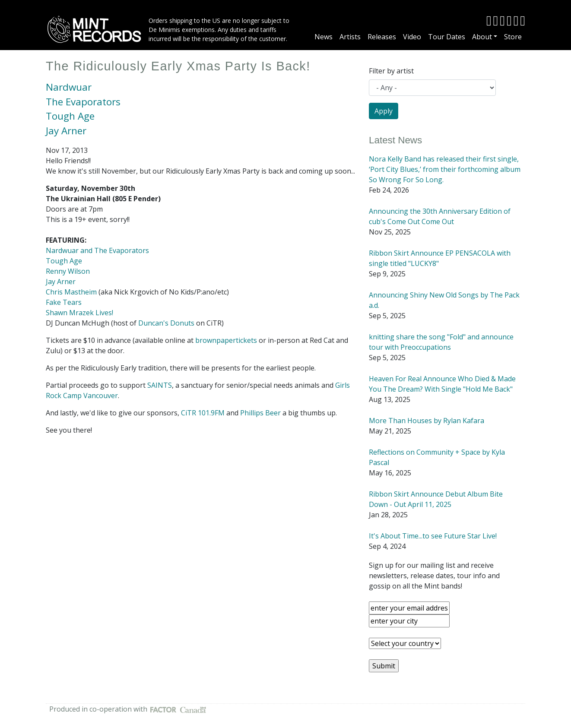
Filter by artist (391, 71)
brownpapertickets (226, 340)
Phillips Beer (260, 413)
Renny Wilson (68, 271)
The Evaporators (83, 102)
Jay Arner (66, 131)
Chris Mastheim (71, 292)
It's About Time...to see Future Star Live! (433, 536)
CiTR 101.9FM (203, 413)
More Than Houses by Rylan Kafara (427, 421)
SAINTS (160, 385)
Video (412, 37)
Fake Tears (64, 302)
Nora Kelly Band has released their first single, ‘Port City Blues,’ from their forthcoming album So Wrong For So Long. (445, 169)
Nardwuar (69, 87)
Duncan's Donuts (166, 323)
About (482, 37)
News (324, 37)
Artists (350, 37)
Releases (382, 37)
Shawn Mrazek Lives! (79, 313)
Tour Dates (447, 37)
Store (513, 37)
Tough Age (70, 116)
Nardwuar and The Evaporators (97, 250)
